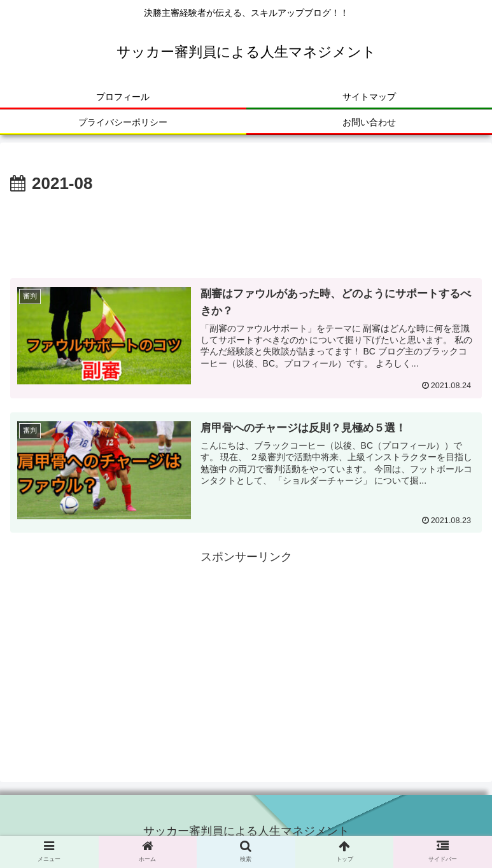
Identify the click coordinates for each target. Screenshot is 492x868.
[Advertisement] (246, 233)
